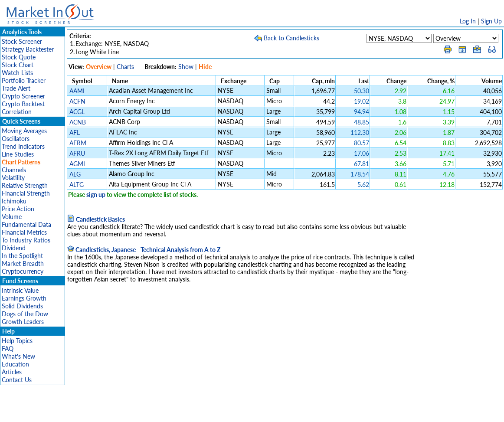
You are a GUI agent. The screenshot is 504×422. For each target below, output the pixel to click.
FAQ (8, 348)
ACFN (77, 101)
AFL (75, 132)
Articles (12, 372)
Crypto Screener (23, 96)
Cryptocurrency (23, 271)
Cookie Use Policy (289, 411)
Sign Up (491, 21)
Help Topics (17, 341)
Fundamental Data (26, 224)
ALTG (77, 185)
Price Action (18, 209)
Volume (12, 217)
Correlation (17, 112)
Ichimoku (14, 201)
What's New (18, 356)
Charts (125, 67)
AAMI (77, 91)
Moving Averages (24, 131)
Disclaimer (153, 411)
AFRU (77, 153)
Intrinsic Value (20, 290)
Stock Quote (19, 57)
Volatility (13, 178)
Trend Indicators (23, 146)
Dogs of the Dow (25, 314)
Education (15, 364)
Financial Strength (26, 193)
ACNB (78, 122)
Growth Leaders (23, 322)
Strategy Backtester (28, 49)
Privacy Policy (190, 411)
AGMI (77, 164)
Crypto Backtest (23, 104)
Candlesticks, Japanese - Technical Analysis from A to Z (144, 250)
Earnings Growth (24, 298)
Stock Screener (22, 41)
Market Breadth (23, 263)
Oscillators (16, 139)
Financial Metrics (24, 232)
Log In (468, 21)
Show (186, 67)
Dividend (14, 248)
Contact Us (17, 380)
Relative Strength (25, 185)
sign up (96, 195)
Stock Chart (18, 65)
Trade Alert (16, 88)
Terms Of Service (237, 411)
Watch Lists (17, 73)
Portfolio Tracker (24, 80)
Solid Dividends (22, 306)
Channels (14, 170)
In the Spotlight (22, 256)
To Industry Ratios (26, 240)
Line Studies (18, 154)
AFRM (78, 143)
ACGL (77, 112)
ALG (75, 174)
